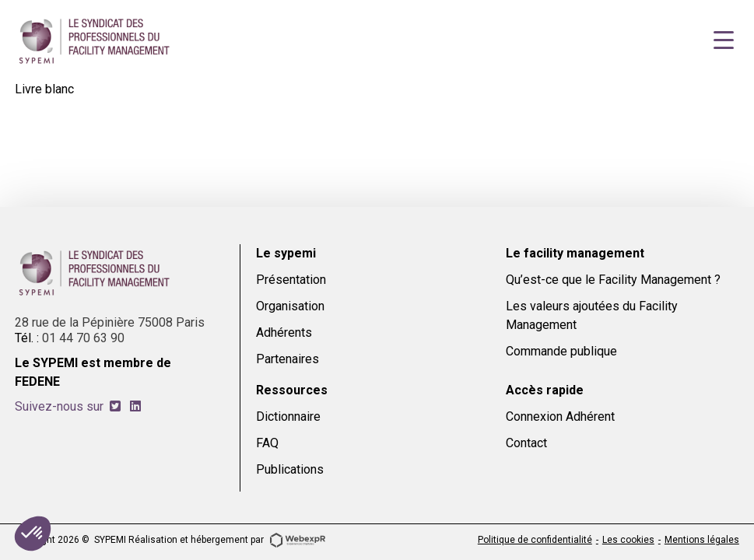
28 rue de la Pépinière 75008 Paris (110, 322)
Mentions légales (702, 540)
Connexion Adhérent (560, 416)
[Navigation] (724, 40)
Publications (290, 469)
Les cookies (628, 540)
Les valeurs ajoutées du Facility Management (592, 315)
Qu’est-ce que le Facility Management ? (613, 280)
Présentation (291, 280)
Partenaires (288, 359)
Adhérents (284, 332)
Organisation (290, 306)
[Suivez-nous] (115, 406)
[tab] (115, 406)
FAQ (267, 443)
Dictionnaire (288, 416)
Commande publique (561, 351)
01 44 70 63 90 (83, 338)
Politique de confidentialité (535, 540)
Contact (526, 443)
